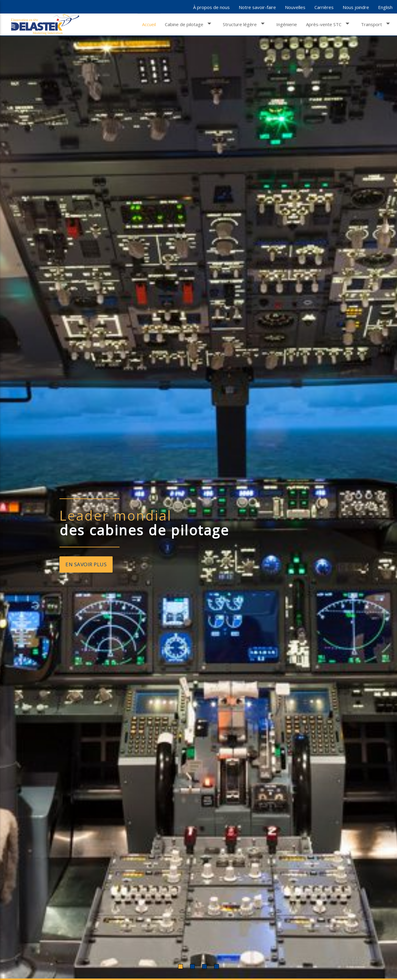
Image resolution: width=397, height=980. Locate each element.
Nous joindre (356, 7)
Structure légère (245, 23)
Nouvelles (295, 7)
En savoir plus (86, 564)
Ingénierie (287, 24)
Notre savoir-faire (257, 7)
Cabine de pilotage (189, 23)
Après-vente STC (329, 23)
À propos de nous (211, 7)
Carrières (324, 7)
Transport (377, 23)
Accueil (149, 24)
